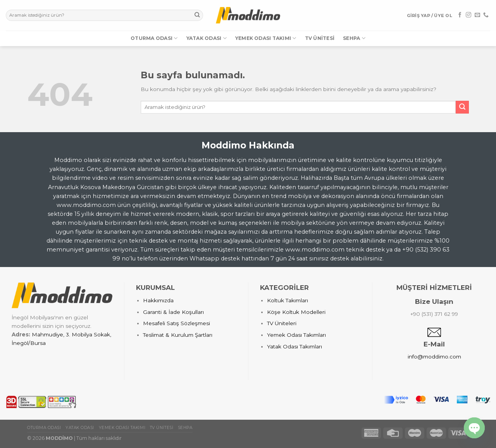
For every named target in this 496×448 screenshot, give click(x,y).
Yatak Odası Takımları (294, 346)
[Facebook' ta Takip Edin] (460, 15)
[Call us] (486, 15)
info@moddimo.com (434, 357)
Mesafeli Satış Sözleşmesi (177, 323)
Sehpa (354, 38)
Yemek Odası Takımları (296, 335)
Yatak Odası (207, 38)
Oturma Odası (154, 38)
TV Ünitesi (320, 38)
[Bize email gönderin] (477, 15)
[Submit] (197, 15)
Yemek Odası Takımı (266, 38)
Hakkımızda (158, 300)
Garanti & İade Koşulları (173, 312)
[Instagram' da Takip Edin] (468, 15)
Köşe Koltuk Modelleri (296, 312)
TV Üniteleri (282, 323)
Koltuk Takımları (288, 300)
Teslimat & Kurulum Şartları (178, 335)
